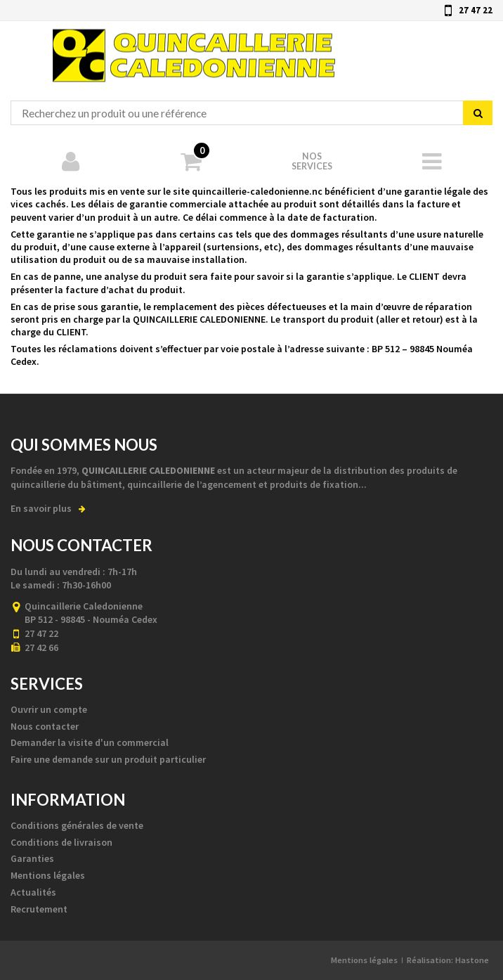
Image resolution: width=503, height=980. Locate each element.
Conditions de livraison (61, 842)
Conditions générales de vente (77, 825)
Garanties (32, 858)
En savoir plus (48, 508)
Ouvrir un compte (49, 709)
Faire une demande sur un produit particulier (108, 759)
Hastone (472, 960)
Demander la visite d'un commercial (90, 742)
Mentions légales (48, 875)
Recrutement (39, 909)
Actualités (33, 892)
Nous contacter (45, 726)
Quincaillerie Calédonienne (194, 52)
